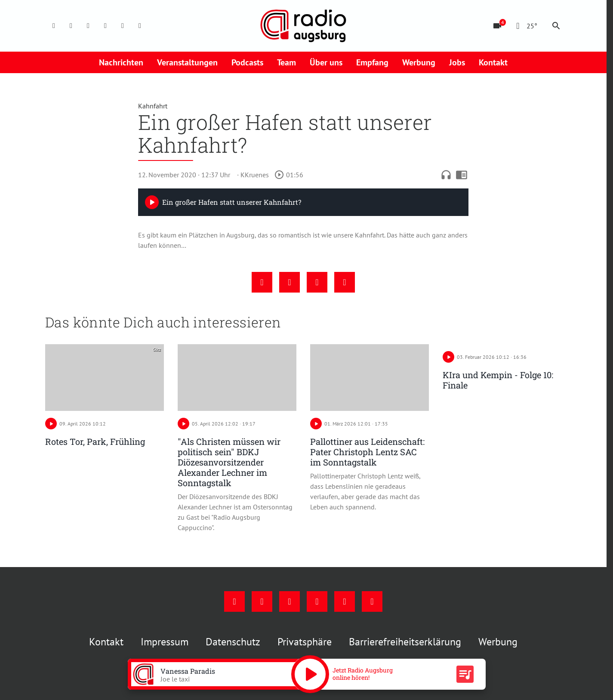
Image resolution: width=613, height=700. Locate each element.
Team (286, 62)
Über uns (326, 62)
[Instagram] (71, 26)
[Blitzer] (497, 26)
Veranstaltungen (187, 62)
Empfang (372, 62)
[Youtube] (88, 26)
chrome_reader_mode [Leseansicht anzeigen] (462, 175)
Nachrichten (121, 62)
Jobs (457, 62)
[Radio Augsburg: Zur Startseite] (303, 26)
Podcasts (247, 62)
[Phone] (123, 26)
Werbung (419, 62)
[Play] (152, 202)
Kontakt (493, 62)
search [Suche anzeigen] (556, 26)
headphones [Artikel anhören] (446, 175)
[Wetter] (525, 26)
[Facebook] (54, 26)
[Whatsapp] (140, 26)
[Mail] (105, 26)
